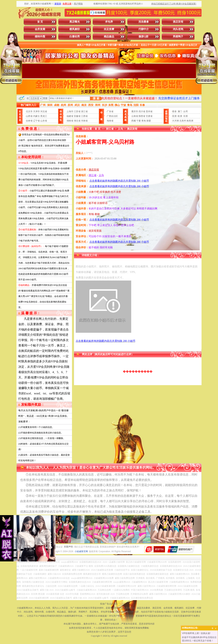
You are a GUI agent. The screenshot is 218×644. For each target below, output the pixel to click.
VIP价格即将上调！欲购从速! (196, 633)
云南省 (135, 116)
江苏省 (77, 111)
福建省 (70, 116)
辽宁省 (36, 121)
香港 (174, 111)
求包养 (109, 22)
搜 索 (96, 98)
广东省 (110, 111)
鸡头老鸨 (178, 29)
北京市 (29, 111)
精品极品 (109, 37)
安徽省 (77, 116)
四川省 (142, 111)
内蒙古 (36, 116)
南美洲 (190, 121)
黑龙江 (44, 116)
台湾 (185, 111)
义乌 (120, 129)
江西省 (84, 116)
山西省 (29, 116)
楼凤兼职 (75, 29)
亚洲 (174, 116)
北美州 (183, 121)
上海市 (70, 111)
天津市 (36, 111)
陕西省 (142, 116)
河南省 (84, 121)
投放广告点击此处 (109, 604)
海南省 (110, 121)
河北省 (44, 111)
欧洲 (180, 116)
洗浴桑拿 (144, 22)
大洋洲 (175, 121)
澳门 (180, 111)
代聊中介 (144, 29)
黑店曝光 (75, 22)
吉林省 (29, 121)
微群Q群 (144, 37)
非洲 (185, 116)
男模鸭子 (178, 37)
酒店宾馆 (178, 22)
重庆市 (135, 111)
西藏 (134, 121)
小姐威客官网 (81, 551)
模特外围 (40, 37)
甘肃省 (149, 116)
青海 (144, 121)
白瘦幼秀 (75, 37)
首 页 (40, 22)
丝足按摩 (109, 29)
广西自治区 (112, 116)
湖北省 (77, 121)
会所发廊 (40, 29)
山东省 (44, 121)
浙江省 (84, 111)
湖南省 (70, 121)
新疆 (149, 121)
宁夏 (139, 121)
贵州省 (149, 111)
